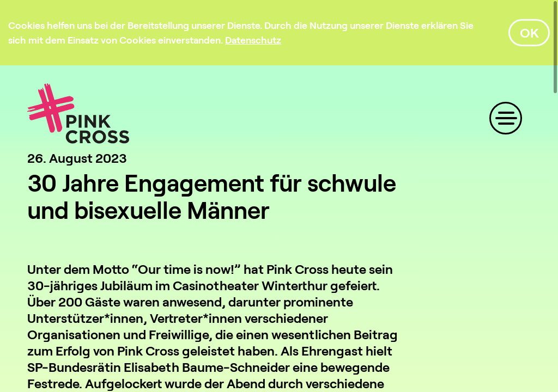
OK (529, 32)
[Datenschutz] (253, 40)
